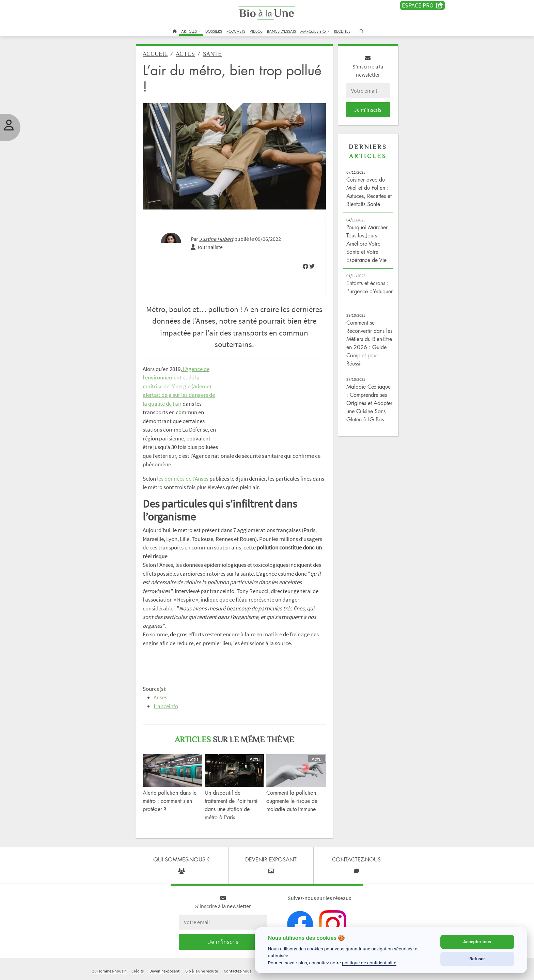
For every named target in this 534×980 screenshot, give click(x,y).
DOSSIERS (214, 31)
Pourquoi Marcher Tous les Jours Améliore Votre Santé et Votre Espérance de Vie (367, 244)
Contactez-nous (238, 971)
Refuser (477, 959)
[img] (305, 266)
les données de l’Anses (182, 479)
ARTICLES (190, 31)
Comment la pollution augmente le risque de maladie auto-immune (292, 801)
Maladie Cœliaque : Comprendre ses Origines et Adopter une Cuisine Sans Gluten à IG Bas (369, 403)
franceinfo (166, 706)
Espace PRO (422, 5)
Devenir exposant (164, 971)
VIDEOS (256, 31)
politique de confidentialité (369, 963)
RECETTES (342, 31)
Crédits (138, 971)
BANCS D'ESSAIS (281, 31)
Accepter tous (477, 942)
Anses (160, 697)
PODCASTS (236, 31)
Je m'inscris (368, 110)
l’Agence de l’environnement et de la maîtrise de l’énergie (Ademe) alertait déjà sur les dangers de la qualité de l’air (179, 386)
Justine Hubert (216, 239)
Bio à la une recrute (202, 971)
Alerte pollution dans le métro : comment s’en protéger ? (170, 801)
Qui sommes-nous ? (109, 971)
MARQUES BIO (313, 31)
